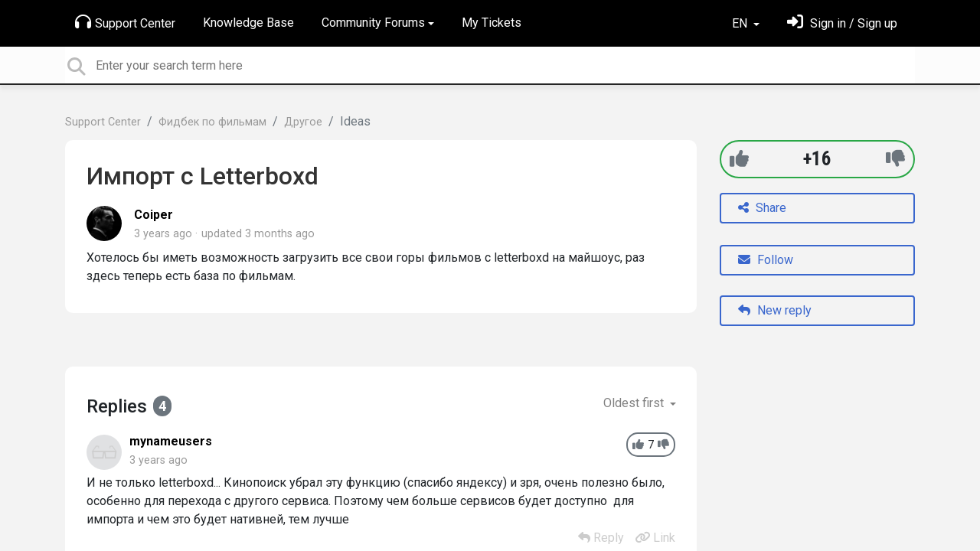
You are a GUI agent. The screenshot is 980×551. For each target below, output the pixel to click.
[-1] (895, 159)
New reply (775, 310)
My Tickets (492, 23)
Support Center (125, 22)
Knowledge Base (248, 23)
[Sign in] (842, 23)
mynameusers (171, 441)
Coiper (154, 215)
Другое (303, 122)
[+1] (739, 159)
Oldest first (635, 403)
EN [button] (741, 23)
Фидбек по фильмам (212, 122)
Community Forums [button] (373, 23)
